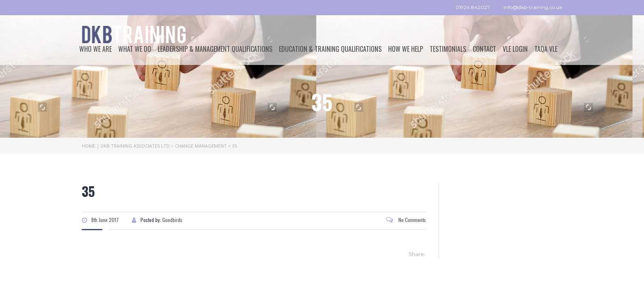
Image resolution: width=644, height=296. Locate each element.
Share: (417, 254)
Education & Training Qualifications (330, 49)
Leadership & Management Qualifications (215, 49)
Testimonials (448, 49)
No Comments (406, 220)
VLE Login (515, 49)
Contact (484, 49)
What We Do (135, 49)
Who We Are (95, 49)
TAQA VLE (546, 49)
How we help (406, 49)
